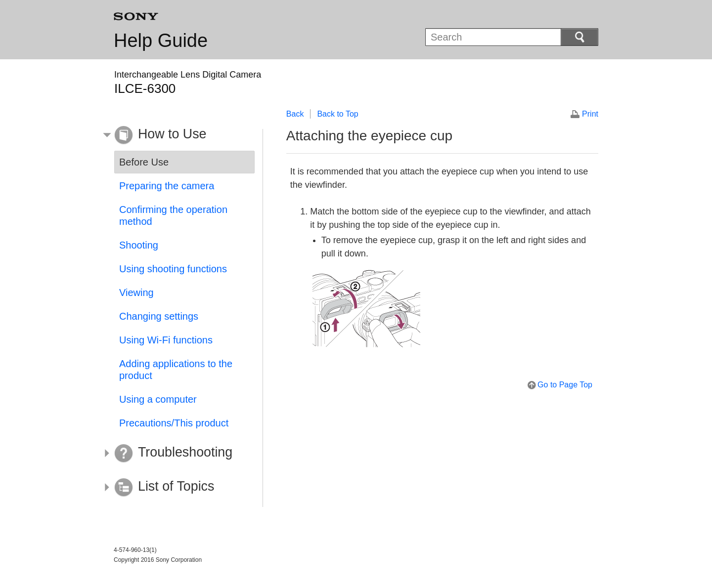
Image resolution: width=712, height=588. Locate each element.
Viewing (136, 293)
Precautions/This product (174, 423)
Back (295, 114)
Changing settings (159, 316)
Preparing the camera (167, 186)
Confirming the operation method (173, 215)
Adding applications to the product (176, 370)
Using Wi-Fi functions (166, 340)
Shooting (139, 245)
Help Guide (161, 41)
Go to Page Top (565, 385)
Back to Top (337, 114)
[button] (177, 135)
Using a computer (158, 399)
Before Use (144, 162)
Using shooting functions (173, 269)
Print (590, 114)
